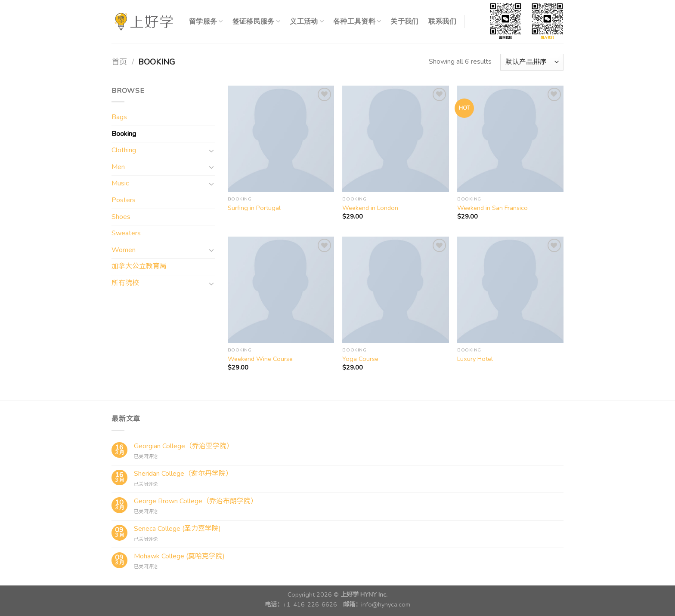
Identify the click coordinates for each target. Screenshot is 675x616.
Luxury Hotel (475, 359)
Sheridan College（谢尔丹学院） (183, 474)
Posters (124, 200)
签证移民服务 (256, 21)
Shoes (121, 217)
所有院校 (125, 283)
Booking (124, 134)
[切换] (211, 151)
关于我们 (404, 21)
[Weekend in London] (395, 139)
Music (120, 183)
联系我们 (442, 21)
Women (124, 250)
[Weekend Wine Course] (281, 290)
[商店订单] (532, 62)
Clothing (124, 150)
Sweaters (126, 233)
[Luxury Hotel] (510, 290)
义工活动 (307, 21)
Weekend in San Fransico (492, 208)
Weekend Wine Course (260, 359)
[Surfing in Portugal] (281, 139)
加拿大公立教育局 (139, 266)
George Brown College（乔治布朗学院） (196, 501)
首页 (119, 62)
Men (118, 167)
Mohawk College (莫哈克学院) (179, 556)
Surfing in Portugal (254, 208)
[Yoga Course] (395, 290)
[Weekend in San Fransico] (510, 139)
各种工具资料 (357, 21)
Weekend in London (370, 208)
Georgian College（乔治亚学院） (184, 446)
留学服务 (206, 21)
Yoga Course (360, 359)
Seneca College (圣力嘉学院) (177, 529)
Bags (119, 117)
